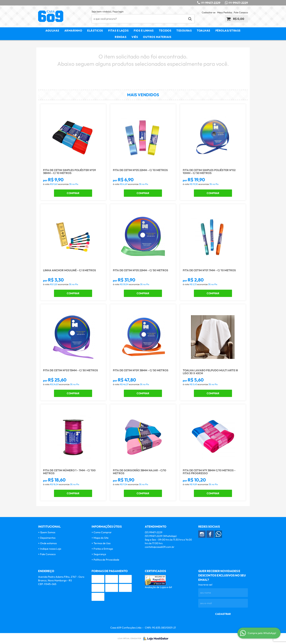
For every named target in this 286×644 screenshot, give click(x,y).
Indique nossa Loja (51, 549)
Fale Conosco (241, 12)
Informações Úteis (107, 526)
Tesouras (184, 31)
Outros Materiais (157, 37)
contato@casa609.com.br (160, 547)
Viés (135, 37)
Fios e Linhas (144, 31)
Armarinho (73, 31)
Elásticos (95, 31)
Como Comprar (103, 532)
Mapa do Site (101, 538)
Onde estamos (48, 543)
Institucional (49, 526)
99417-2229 (211, 3)
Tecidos (165, 31)
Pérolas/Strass (228, 31)
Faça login (118, 11)
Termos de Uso (102, 543)
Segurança (100, 554)
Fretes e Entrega (103, 549)
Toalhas (204, 31)
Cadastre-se (209, 12)
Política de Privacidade (106, 560)
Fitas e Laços (118, 31)
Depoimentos (48, 538)
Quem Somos (48, 532)
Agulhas (52, 31)
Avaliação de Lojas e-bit (158, 587)
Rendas (121, 37)
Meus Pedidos (225, 12)
